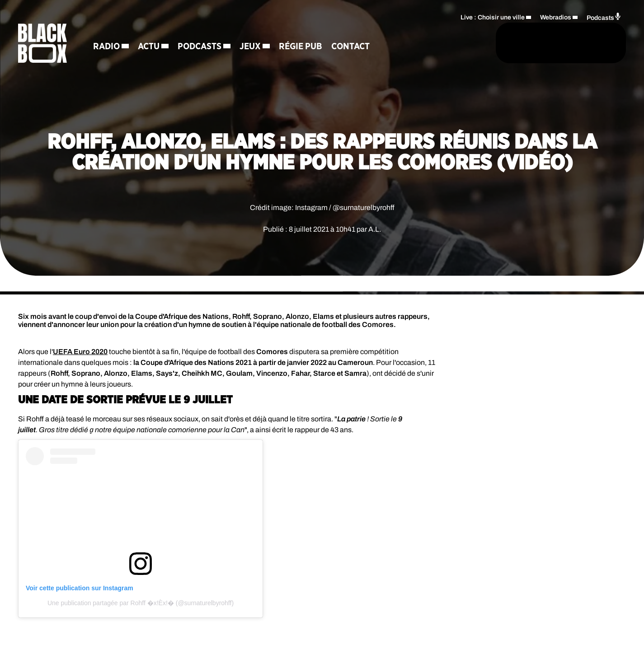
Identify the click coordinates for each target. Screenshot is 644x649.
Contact (357, 47)
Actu (155, 47)
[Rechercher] (431, 44)
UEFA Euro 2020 (80, 352)
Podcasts (206, 47)
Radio (113, 47)
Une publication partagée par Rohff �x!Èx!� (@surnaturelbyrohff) (141, 603)
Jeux (257, 47)
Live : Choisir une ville (493, 16)
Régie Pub (307, 47)
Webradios (556, 16)
